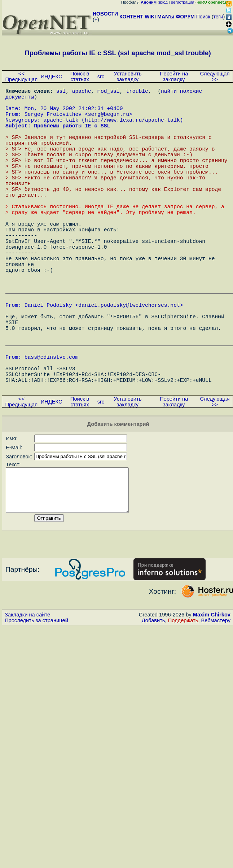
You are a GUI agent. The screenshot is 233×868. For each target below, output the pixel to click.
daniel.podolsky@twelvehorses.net (129, 358)
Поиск (203, 17)
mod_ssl (109, 92)
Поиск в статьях (80, 77)
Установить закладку (128, 77)
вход (163, 2)
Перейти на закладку (174, 77)
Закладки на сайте (27, 694)
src (101, 77)
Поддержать (183, 700)
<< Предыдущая (22, 77)
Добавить (153, 700)
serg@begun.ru (109, 121)
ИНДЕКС (52, 77)
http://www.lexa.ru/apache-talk (132, 128)
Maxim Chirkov (212, 694)
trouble (137, 92)
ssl (61, 92)
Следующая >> (215, 77)
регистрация (183, 2)
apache (82, 92)
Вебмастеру (216, 700)
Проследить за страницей (36, 700)
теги (218, 17)
